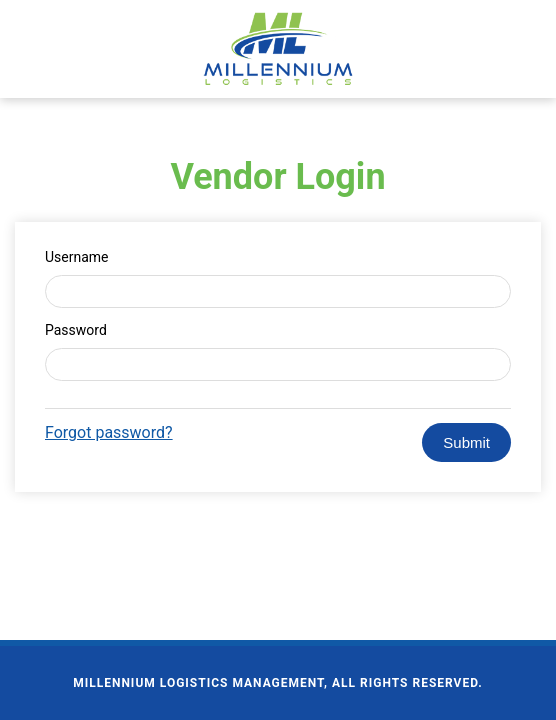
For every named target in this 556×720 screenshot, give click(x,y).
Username (77, 257)
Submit (466, 442)
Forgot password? (109, 432)
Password (76, 330)
